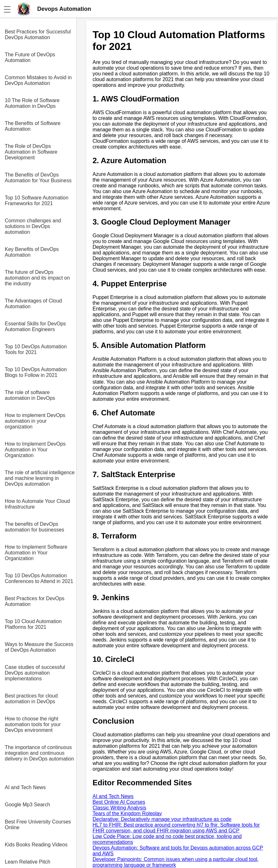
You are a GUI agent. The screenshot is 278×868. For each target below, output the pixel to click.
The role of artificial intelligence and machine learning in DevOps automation (40, 478)
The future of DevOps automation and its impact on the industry (37, 278)
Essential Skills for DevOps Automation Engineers (35, 326)
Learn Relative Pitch (28, 862)
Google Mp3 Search (27, 805)
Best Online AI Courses (119, 802)
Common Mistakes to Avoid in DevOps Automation (38, 80)
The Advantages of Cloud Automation (33, 304)
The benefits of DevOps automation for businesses (35, 527)
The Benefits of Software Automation (33, 126)
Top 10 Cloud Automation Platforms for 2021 (33, 624)
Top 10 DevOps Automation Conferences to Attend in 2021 (39, 578)
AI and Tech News (25, 787)
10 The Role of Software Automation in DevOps (32, 103)
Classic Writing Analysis (119, 808)
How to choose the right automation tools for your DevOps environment (33, 724)
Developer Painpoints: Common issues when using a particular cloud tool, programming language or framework (176, 862)
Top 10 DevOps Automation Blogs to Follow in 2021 (36, 372)
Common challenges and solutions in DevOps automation (33, 226)
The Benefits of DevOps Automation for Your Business (38, 178)
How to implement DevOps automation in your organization (35, 421)
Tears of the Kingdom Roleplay (127, 813)
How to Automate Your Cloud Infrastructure (37, 504)
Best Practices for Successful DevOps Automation (38, 35)
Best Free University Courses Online (38, 825)
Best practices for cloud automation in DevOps (31, 699)
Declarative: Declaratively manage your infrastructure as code (162, 819)
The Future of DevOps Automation (30, 57)
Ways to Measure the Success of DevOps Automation (39, 647)
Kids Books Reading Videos (36, 845)
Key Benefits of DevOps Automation (32, 252)
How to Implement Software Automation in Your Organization (36, 553)
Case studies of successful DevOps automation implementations (35, 673)
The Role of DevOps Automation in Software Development (31, 152)
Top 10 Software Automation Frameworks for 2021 (37, 201)
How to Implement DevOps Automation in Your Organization (35, 450)
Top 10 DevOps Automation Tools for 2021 (36, 349)
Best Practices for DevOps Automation (35, 601)
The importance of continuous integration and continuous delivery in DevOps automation (39, 753)
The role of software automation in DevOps (30, 395)
